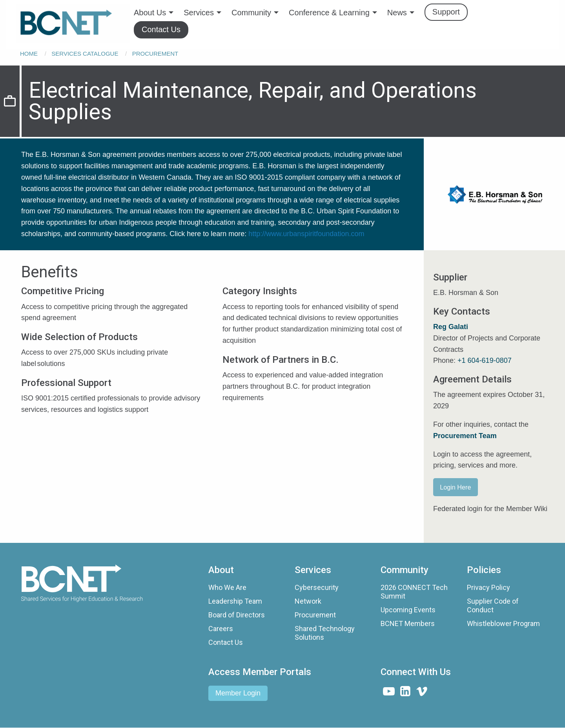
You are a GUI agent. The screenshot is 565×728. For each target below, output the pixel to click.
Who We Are (227, 587)
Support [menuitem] (446, 12)
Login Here (455, 487)
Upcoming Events (408, 610)
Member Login (238, 693)
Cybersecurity (317, 587)
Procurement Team (465, 436)
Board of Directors (237, 615)
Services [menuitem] (199, 13)
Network (308, 601)
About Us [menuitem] (150, 13)
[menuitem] (73, 23)
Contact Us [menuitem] (161, 29)
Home (29, 54)
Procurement (155, 54)
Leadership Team (235, 601)
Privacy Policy (488, 587)
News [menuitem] (397, 13)
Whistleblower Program (503, 623)
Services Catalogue (85, 54)
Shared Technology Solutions (325, 633)
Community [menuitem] (251, 13)
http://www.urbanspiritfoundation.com (306, 234)
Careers (221, 629)
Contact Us (226, 642)
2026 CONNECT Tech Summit (414, 592)
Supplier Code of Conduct (493, 605)
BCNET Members (408, 623)
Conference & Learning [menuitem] (329, 13)
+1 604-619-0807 (485, 360)
